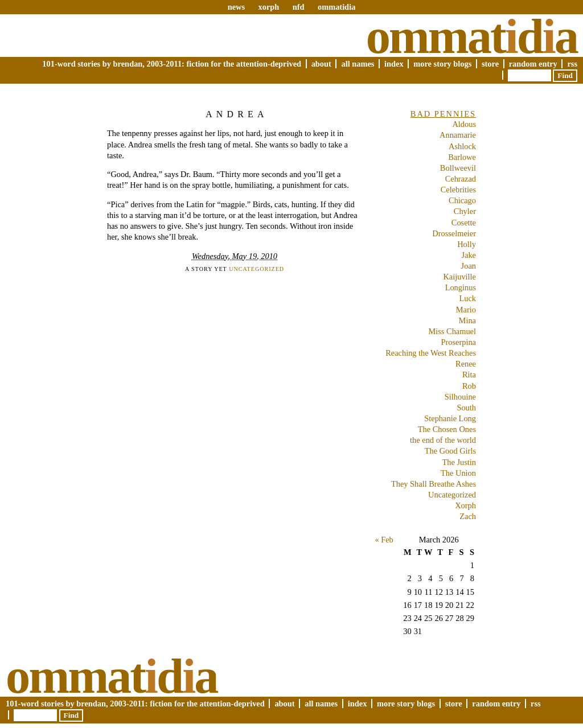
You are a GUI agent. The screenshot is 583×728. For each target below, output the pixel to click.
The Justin (459, 462)
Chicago (462, 200)
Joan (469, 266)
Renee (466, 364)
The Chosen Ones (447, 429)
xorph (268, 7)
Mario (466, 310)
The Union (458, 473)
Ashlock (462, 146)
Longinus (461, 287)
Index (394, 64)
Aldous (464, 124)
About (321, 64)
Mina (467, 320)
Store (490, 64)
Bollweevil (458, 168)
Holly (467, 244)
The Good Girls (450, 451)
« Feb (384, 540)
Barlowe (462, 157)
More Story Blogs (442, 64)
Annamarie (458, 135)
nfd (299, 7)
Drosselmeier (454, 233)
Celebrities (458, 190)
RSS (572, 64)
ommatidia (336, 7)
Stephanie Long (450, 418)
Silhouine (460, 397)
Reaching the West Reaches (431, 353)
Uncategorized (256, 269)
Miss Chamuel (452, 331)
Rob (469, 386)
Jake (469, 255)
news (236, 7)
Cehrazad (461, 179)
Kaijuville (459, 277)
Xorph (465, 505)
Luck (467, 298)
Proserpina (458, 342)
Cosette (464, 223)
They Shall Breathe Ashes (434, 484)
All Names (358, 64)
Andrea (237, 114)
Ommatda (472, 36)
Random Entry (533, 64)
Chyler (465, 211)
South (466, 408)
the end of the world (443, 440)
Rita (469, 375)
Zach (468, 516)
